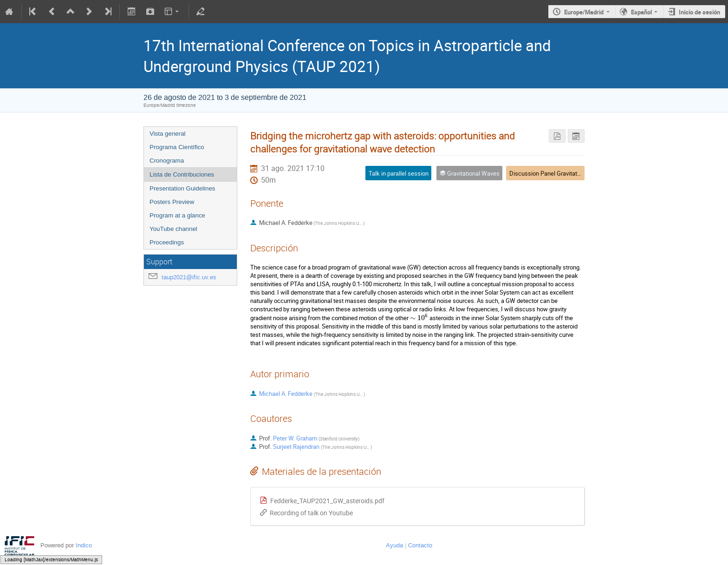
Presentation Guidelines (182, 188)
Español (641, 12)
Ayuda (394, 545)
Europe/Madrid (584, 12)
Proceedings (167, 242)
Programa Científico (177, 147)
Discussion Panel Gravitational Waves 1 (562, 173)
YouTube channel (173, 229)
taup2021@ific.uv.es (189, 277)
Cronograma (167, 161)
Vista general (168, 134)
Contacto (420, 545)
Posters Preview (172, 202)
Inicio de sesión (699, 12)
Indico (84, 545)
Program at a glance (177, 215)
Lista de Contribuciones (182, 174)
